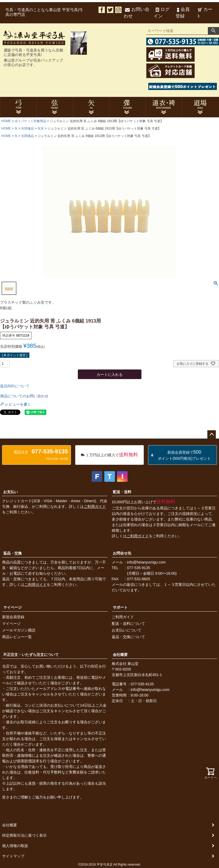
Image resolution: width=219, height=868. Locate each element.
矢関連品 (28, 128)
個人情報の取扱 (15, 846)
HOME (6, 121)
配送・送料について (128, 624)
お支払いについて (127, 630)
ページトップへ (212, 435)
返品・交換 (12, 553)
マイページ (12, 607)
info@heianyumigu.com (147, 562)
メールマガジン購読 (19, 630)
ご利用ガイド (95, 506)
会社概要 (120, 655)
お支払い (11, 492)
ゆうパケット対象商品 (30, 121)
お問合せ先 (122, 553)
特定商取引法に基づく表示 (24, 835)
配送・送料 (122, 492)
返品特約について (15, 386)
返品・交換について (128, 637)
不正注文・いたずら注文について (31, 655)
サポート (120, 607)
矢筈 (41, 128)
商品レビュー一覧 (17, 637)
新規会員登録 (13, 617)
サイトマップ (13, 856)
